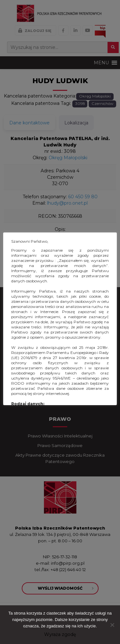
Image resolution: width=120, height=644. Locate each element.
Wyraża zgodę (60, 634)
